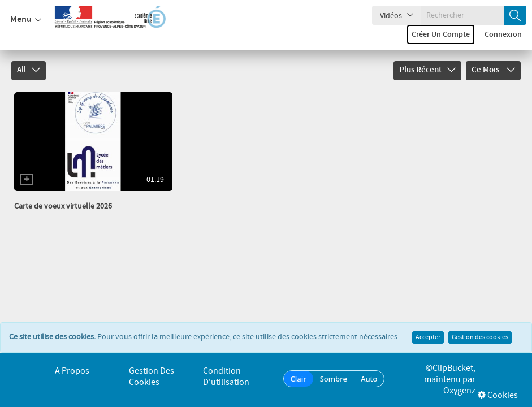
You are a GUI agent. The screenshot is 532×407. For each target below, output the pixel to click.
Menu (26, 20)
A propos (72, 371)
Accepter (428, 325)
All (29, 70)
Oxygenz (459, 391)
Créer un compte (441, 34)
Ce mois (493, 70)
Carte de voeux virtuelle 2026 (63, 206)
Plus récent (427, 70)
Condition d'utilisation (226, 377)
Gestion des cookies (480, 325)
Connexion (503, 34)
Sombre (334, 379)
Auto (369, 379)
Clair (299, 379)
